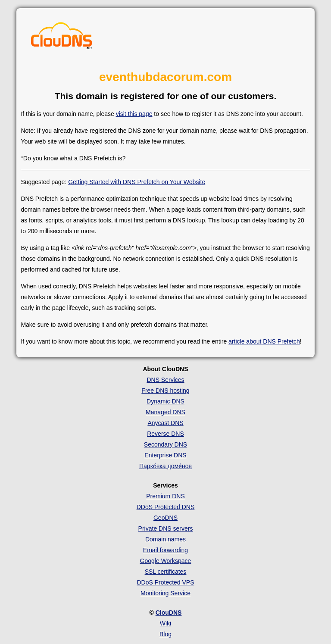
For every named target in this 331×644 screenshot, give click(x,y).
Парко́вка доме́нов (165, 466)
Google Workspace (166, 561)
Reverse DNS (165, 434)
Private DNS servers (166, 528)
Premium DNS (165, 496)
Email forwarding (165, 550)
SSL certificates (166, 572)
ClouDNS (169, 613)
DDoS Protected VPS (165, 582)
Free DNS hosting (165, 391)
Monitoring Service (165, 593)
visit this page (134, 114)
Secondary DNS (165, 444)
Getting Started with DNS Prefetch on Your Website (137, 182)
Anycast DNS (165, 423)
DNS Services (165, 380)
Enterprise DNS (165, 455)
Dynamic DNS (165, 401)
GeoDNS (165, 518)
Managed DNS (165, 412)
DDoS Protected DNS (166, 507)
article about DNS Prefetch (264, 341)
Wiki (165, 623)
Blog (165, 634)
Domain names (165, 539)
